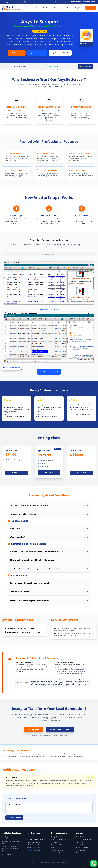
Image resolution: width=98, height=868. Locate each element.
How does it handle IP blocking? (49, 514)
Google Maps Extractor (58, 837)
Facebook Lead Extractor (59, 845)
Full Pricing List (81, 842)
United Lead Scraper (33, 847)
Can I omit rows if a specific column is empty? (49, 583)
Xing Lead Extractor (57, 853)
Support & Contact (82, 847)
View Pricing (37, 53)
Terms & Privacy (81, 853)
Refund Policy (80, 850)
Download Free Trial (60, 730)
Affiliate (69, 8)
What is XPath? (49, 528)
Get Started (17, 473)
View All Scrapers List (33, 850)
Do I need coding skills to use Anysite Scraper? (49, 505)
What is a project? (49, 537)
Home (38, 8)
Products (47, 8)
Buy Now (78, 8)
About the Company (82, 837)
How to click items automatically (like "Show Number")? (49, 569)
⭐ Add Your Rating (86, 67)
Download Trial (60, 53)
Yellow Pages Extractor (58, 847)
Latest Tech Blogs (82, 845)
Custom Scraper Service (84, 839)
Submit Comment (14, 818)
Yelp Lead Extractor (57, 850)
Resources (59, 8)
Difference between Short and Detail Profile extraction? (49, 560)
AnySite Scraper (56, 842)
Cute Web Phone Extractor (35, 839)
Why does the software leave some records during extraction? (49, 551)
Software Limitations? (49, 592)
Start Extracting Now (49, 372)
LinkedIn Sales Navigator (34, 842)
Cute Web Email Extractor (34, 837)
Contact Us (91, 8)
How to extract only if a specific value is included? (49, 601)
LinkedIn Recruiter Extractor (35, 845)
